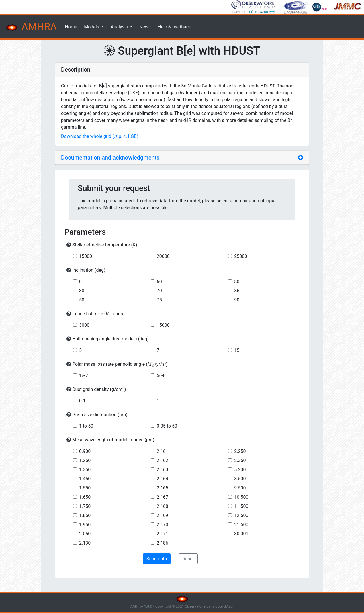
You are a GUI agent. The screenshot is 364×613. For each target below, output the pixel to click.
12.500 (241, 515)
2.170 (163, 525)
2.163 (163, 470)
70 (159, 291)
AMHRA (31, 28)
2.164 (163, 479)
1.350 (85, 470)
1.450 (85, 479)
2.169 (163, 515)
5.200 (240, 470)
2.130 (85, 543)
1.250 (85, 460)
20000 (163, 256)
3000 (84, 325)
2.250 (240, 451)
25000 (241, 256)
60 (159, 282)
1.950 (85, 525)
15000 (86, 256)
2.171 (163, 534)
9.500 (240, 488)
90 (237, 300)
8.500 (240, 479)
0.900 (85, 451)
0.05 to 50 (167, 426)
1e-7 (84, 376)
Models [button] (92, 27)
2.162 (163, 460)
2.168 (163, 506)
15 (237, 350)
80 (237, 282)
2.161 (163, 451)
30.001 (241, 534)
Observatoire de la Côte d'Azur (209, 606)
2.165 (163, 488)
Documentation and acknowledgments (110, 158)
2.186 (163, 543)
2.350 (240, 460)
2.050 (85, 534)
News (145, 27)
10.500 (241, 497)
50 (82, 300)
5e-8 (161, 376)
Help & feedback (174, 27)
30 (82, 291)
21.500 (241, 525)
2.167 (163, 497)
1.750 (85, 506)
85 (237, 291)
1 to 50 (86, 426)
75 (159, 300)
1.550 (85, 488)
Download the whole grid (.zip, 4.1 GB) (100, 136)
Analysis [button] (120, 27)
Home (71, 27)
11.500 (241, 506)
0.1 (82, 401)
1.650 (85, 497)
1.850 (85, 515)
